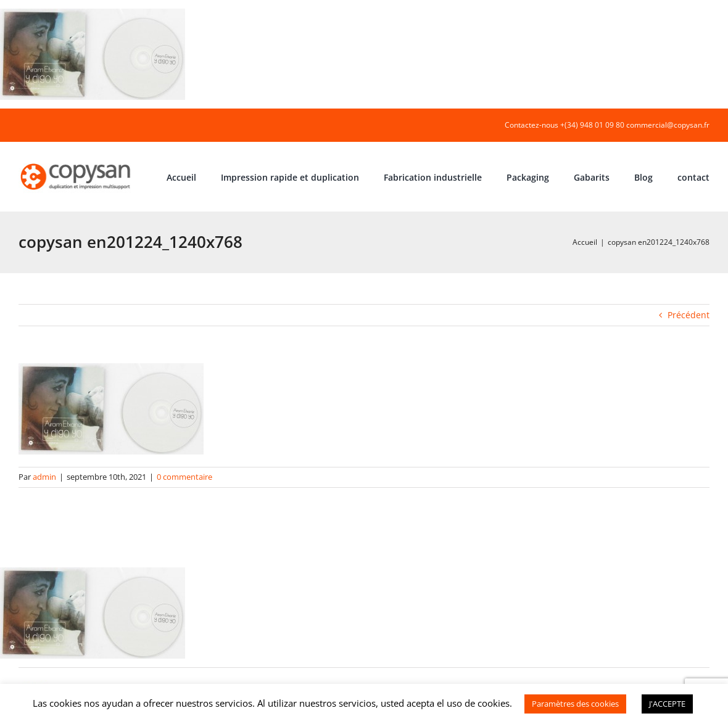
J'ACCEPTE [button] (667, 704)
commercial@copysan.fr (668, 125)
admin (44, 477)
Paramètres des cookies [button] (575, 704)
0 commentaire (184, 477)
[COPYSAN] (77, 162)
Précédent (689, 315)
